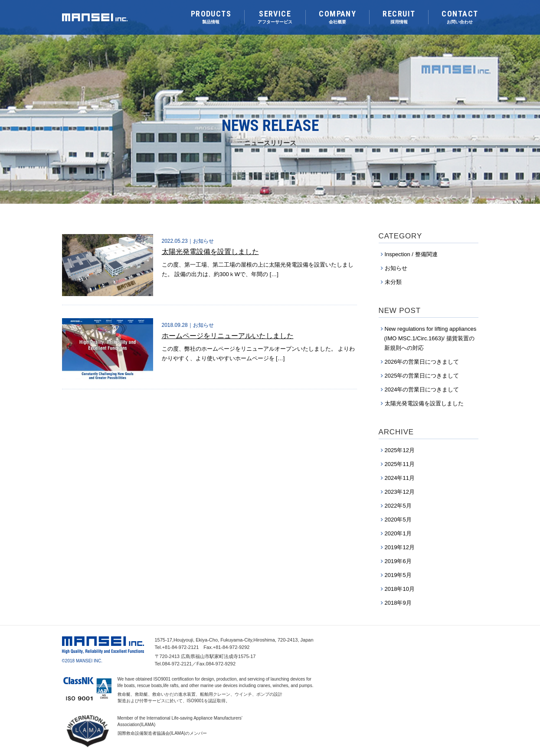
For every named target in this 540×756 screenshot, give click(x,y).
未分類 (393, 282)
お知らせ (396, 268)
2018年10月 (400, 589)
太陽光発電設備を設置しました (424, 403)
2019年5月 (398, 575)
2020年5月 (398, 520)
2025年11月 (400, 464)
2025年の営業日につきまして (422, 376)
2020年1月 (398, 533)
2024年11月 (400, 478)
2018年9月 (398, 603)
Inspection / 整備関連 (411, 254)
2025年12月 (400, 450)
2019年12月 (400, 547)
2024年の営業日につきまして (422, 389)
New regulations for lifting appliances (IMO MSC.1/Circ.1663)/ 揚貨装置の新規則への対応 (430, 338)
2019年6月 (398, 561)
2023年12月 (400, 492)
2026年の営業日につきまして (422, 362)
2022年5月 (398, 506)
